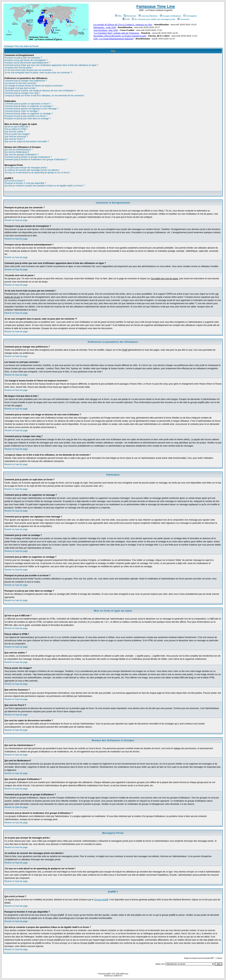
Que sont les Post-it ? (15, 139)
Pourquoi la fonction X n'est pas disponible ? (25, 183)
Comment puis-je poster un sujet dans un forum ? (28, 104)
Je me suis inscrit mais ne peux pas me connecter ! (28, 70)
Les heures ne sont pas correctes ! (21, 83)
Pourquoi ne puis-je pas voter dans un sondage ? (28, 119)
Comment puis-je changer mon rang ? (22, 93)
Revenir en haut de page (16, 220)
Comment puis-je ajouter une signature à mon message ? (31, 109)
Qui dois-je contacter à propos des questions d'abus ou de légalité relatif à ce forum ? (44, 186)
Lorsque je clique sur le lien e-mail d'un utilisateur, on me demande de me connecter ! (44, 96)
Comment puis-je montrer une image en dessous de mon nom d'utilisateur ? (40, 91)
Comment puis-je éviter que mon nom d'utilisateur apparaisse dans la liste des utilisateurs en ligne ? (51, 65)
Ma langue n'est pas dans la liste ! (20, 88)
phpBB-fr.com (118, 976)
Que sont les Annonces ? (16, 137)
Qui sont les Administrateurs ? (18, 150)
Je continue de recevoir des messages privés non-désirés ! (32, 170)
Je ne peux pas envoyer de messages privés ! (26, 168)
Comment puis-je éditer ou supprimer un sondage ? (29, 114)
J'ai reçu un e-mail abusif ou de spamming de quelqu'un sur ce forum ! (37, 173)
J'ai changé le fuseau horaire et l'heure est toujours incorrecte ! (34, 86)
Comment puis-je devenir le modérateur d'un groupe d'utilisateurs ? (36, 160)
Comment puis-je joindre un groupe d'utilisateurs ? (28, 157)
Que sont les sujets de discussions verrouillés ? (27, 141)
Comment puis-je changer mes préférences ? (26, 81)
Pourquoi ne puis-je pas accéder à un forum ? (26, 116)
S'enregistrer (190, 16)
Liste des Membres (148, 16)
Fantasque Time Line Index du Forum (21, 46)
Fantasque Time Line (156, 6)
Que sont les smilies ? (15, 132)
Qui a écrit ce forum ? (15, 181)
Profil (126, 19)
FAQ (118, 16)
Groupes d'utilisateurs (170, 16)
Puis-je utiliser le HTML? (16, 129)
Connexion (183, 19)
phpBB (108, 974)
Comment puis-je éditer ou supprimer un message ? (29, 106)
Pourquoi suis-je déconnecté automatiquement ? (27, 63)
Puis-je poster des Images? (17, 134)
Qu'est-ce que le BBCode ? (17, 127)
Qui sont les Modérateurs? (17, 152)
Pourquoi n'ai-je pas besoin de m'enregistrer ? (26, 60)
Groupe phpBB (101, 900)
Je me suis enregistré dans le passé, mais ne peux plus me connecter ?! (38, 73)
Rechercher (130, 16)
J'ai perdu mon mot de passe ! (19, 68)
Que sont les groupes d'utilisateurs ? (22, 155)
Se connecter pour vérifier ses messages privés (154, 19)
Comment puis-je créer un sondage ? (22, 111)
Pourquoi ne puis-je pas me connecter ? (23, 58)
